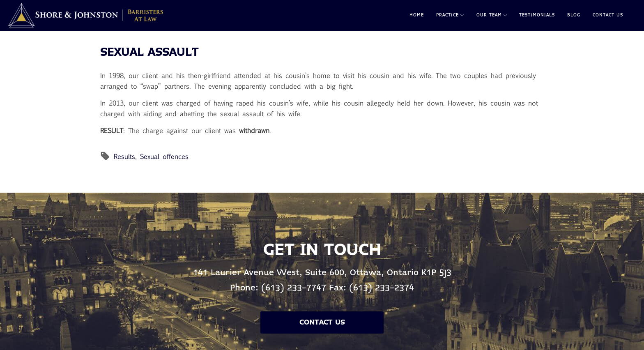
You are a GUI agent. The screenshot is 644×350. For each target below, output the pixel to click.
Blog (574, 15)
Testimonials (537, 15)
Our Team (492, 15)
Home (417, 15)
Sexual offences (164, 156)
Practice (450, 15)
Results (124, 156)
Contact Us (608, 15)
